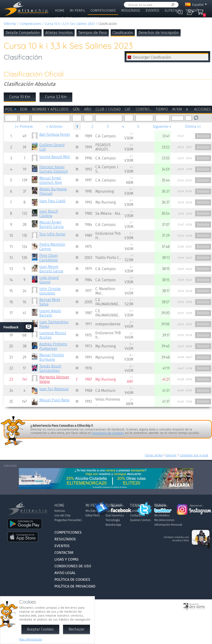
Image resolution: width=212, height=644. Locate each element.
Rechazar (76, 629)
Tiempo (162, 109)
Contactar (63, 18)
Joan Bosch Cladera (49, 214)
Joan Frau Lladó (52, 201)
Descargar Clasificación (152, 57)
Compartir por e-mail (194, 455)
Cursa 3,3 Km (56, 97)
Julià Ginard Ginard (49, 280)
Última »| (193, 127)
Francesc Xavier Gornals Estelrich (54, 169)
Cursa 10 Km (20, 97)
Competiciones (103, 11)
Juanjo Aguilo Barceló (50, 313)
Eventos (152, 11)
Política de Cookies (72, 580)
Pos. (9, 109)
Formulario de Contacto (108, 433)
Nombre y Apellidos (50, 109)
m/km (177, 109)
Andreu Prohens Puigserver (53, 346)
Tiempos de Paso (93, 33)
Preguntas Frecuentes (68, 520)
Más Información (31, 639)
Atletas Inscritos (59, 33)
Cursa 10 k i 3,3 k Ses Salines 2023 (70, 24)
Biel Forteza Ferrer (55, 134)
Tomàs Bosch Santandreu (50, 368)
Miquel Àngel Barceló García (51, 225)
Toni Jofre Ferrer (52, 234)
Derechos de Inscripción (159, 33)
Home (60, 11)
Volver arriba (154, 455)
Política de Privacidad (75, 586)
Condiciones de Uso (73, 566)
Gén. (76, 109)
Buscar (172, 5)
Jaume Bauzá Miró (55, 157)
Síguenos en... (118, 506)
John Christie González (50, 291)
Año (88, 109)
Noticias (60, 511)
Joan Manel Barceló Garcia (51, 269)
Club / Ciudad (108, 109)
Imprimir (171, 455)
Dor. (24, 109)
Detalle (203, 136)
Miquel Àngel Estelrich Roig (50, 180)
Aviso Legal (65, 573)
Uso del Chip (62, 515)
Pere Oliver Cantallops (49, 258)
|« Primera (24, 127)
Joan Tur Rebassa (54, 389)
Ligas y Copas (88, 18)
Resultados (131, 11)
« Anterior (55, 127)
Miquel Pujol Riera (54, 400)
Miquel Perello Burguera (52, 357)
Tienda (191, 11)
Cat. (128, 109)
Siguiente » (162, 127)
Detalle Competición (23, 33)
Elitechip (172, 11)
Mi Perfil (77, 11)
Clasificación (123, 33)
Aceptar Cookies (40, 629)
